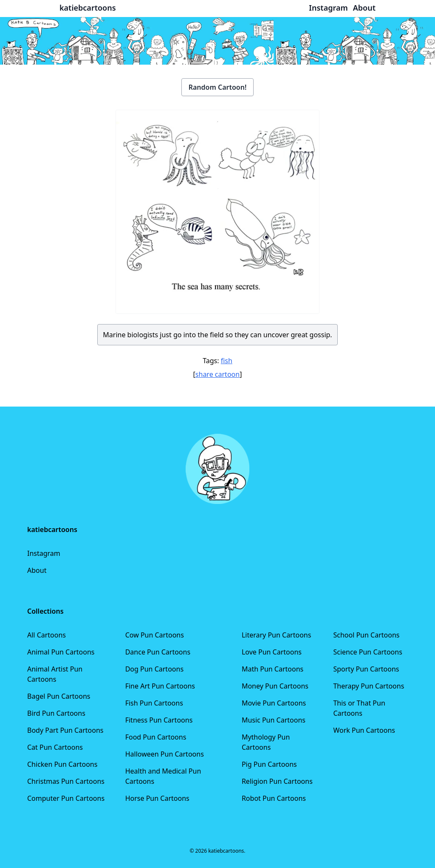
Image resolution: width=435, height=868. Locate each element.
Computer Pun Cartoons (66, 798)
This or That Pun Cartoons (359, 708)
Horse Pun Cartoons (157, 798)
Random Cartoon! (218, 87)
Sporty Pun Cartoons (366, 669)
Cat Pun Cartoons (55, 747)
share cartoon (217, 374)
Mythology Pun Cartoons (266, 742)
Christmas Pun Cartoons (66, 781)
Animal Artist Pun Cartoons (55, 674)
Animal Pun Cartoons (61, 652)
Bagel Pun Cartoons (59, 696)
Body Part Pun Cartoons (65, 730)
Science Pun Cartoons (367, 652)
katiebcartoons (88, 8)
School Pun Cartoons (366, 635)
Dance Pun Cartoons (158, 652)
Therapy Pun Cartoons (369, 686)
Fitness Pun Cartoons (159, 720)
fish (227, 361)
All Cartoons (47, 635)
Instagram (44, 553)
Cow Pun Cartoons (155, 635)
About (37, 570)
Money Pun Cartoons (275, 686)
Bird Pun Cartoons (56, 713)
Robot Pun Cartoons (274, 798)
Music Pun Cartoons (274, 720)
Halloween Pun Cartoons (165, 754)
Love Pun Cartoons (272, 652)
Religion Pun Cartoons (277, 781)
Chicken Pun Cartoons (62, 764)
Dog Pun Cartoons (154, 669)
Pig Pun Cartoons (269, 764)
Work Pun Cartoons (364, 730)
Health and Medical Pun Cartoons (163, 776)
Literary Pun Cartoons (277, 635)
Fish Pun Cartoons (154, 703)
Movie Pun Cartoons (274, 703)
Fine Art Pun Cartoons (160, 686)
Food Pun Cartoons (156, 737)
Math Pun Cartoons (273, 669)
